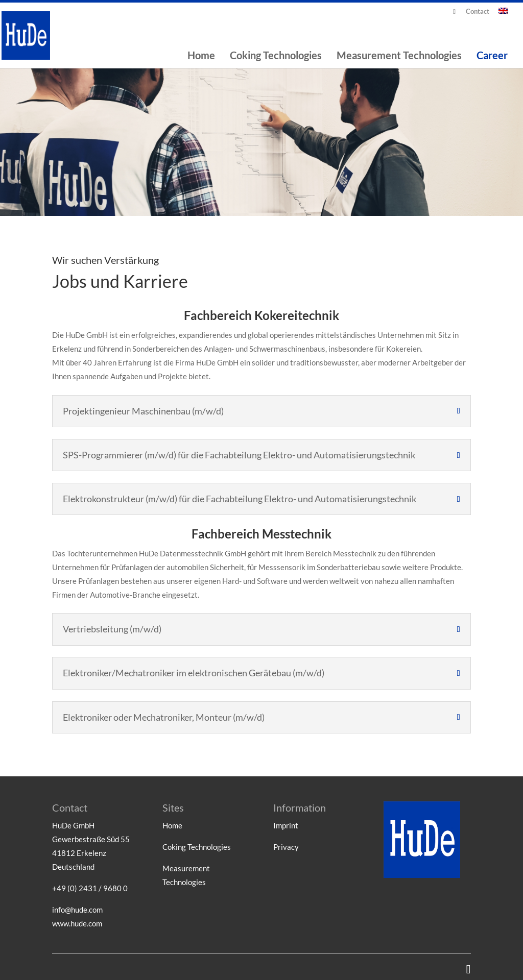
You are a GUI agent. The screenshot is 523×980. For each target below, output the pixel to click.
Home (201, 56)
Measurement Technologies (399, 56)
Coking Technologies (276, 56)
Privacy (286, 847)
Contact (478, 12)
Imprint (286, 825)
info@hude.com (77, 910)
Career (492, 56)
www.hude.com (77, 923)
